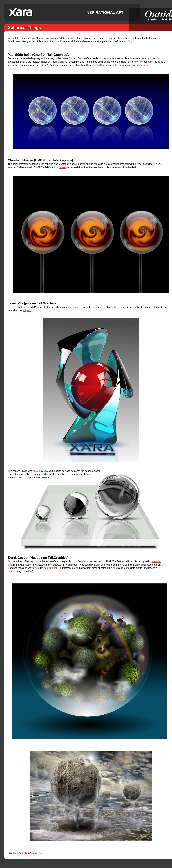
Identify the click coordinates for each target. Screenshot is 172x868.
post (10, 565)
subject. (27, 310)
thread (62, 167)
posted (36, 471)
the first (156, 561)
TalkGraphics (142, 65)
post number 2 (51, 568)
